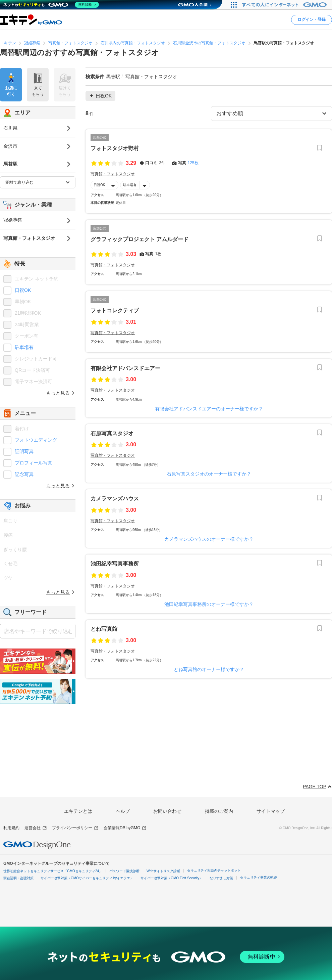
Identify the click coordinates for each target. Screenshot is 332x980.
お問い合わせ (167, 811)
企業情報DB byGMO (125, 828)
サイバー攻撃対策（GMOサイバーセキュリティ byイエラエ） (87, 878)
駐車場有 (130, 185)
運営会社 (36, 828)
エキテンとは (78, 811)
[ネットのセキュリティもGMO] (51, 5)
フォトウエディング (36, 440)
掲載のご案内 (219, 811)
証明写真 (24, 451)
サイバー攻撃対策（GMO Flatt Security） (172, 878)
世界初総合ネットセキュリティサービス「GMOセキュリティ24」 (53, 871)
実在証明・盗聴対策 (18, 878)
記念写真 (24, 474)
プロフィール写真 (34, 463)
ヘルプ (123, 811)
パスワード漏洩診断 (124, 871)
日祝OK (99, 185)
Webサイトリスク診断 (163, 871)
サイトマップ (271, 811)
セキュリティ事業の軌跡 (259, 877)
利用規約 (11, 828)
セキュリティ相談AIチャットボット (214, 870)
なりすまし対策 (221, 878)
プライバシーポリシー (75, 828)
